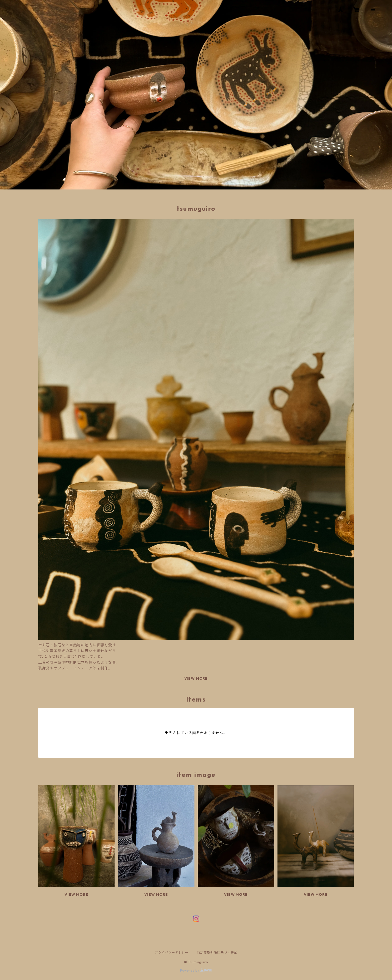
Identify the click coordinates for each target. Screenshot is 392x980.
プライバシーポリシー (172, 952)
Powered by (196, 970)
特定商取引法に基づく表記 (217, 952)
